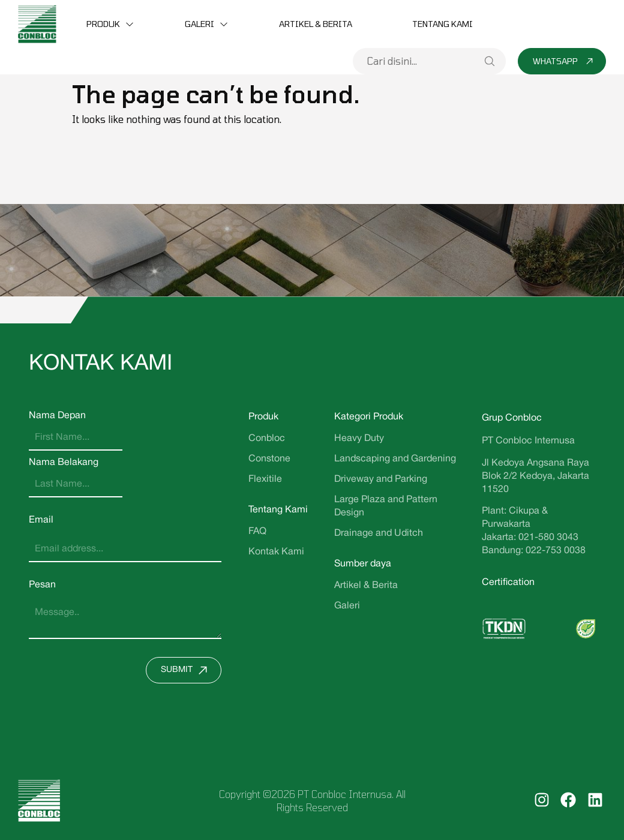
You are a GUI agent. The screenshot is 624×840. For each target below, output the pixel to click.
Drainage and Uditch (379, 533)
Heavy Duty (359, 439)
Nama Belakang (64, 463)
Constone (269, 459)
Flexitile (265, 479)
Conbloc (267, 439)
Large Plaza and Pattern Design (386, 506)
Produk (103, 24)
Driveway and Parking (381, 479)
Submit (187, 670)
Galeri (199, 24)
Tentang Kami (442, 24)
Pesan (42, 585)
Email (41, 520)
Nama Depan (57, 416)
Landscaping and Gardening (395, 459)
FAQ (257, 532)
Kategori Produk (369, 417)
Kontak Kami (276, 552)
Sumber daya (363, 564)
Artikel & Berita (316, 24)
